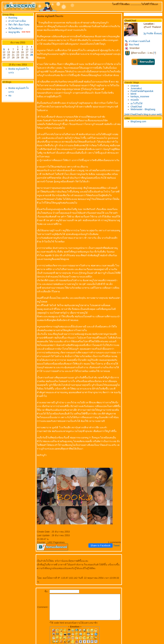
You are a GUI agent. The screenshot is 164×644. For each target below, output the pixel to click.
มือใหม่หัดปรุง (15, 32)
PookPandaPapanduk (143, 91)
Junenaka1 (137, 88)
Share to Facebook (101, 527)
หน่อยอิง (135, 100)
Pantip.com (6, 643)
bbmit (134, 94)
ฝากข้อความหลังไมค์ (138, 41)
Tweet (117, 527)
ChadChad (137, 107)
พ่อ (10, 102)
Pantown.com (37, 643)
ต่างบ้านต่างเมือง (17, 21)
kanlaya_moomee (141, 96)
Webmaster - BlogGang (143, 109)
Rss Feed (133, 45)
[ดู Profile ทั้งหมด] (153, 33)
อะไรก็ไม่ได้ (137, 103)
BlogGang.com (139, 121)
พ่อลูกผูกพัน (14, 36)
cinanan (135, 86)
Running (13, 18)
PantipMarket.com (21, 643)
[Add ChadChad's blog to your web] (143, 114)
